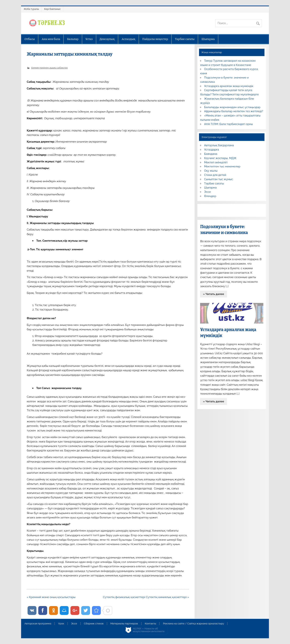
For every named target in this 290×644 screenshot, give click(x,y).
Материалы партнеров (124, 624)
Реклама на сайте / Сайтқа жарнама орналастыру (193, 624)
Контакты (150, 624)
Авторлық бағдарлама (219, 145)
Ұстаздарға (212, 150)
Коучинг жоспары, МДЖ (220, 158)
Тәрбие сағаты (185, 39)
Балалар (73, 39)
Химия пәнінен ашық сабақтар (49, 68)
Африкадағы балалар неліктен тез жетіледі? (234, 111)
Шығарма (208, 39)
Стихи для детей (215, 175)
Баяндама (211, 154)
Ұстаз (89, 39)
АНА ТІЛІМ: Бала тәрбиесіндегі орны (229, 124)
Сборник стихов (94, 624)
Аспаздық (129, 39)
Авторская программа (38, 624)
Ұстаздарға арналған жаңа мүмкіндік (229, 86)
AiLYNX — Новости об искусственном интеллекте (149, 630)
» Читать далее (214, 294)
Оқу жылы (211, 171)
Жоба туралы (31, 9)
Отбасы (30, 39)
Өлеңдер (210, 196)
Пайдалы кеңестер (155, 39)
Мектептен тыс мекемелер (222, 166)
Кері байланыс (52, 9)
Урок (61, 624)
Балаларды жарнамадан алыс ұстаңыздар (232, 107)
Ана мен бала (51, 39)
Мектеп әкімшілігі (216, 162)
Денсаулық (107, 39)
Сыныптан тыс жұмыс (219, 179)
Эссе (208, 192)
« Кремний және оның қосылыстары (51, 597)
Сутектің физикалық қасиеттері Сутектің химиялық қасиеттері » (146, 597)
